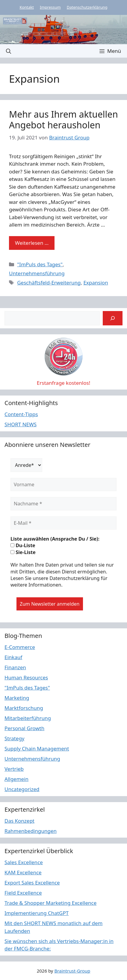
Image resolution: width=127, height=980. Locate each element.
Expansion (96, 283)
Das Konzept (19, 821)
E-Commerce (20, 647)
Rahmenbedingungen (31, 831)
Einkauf (13, 657)
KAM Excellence (23, 872)
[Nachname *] (63, 504)
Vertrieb (14, 769)
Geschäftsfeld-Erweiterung (49, 283)
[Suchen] (113, 318)
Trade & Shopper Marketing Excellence (50, 903)
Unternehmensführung (37, 273)
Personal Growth (24, 728)
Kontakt (27, 7)
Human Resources (26, 677)
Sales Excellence (24, 862)
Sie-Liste (23, 552)
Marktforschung (24, 708)
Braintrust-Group (72, 971)
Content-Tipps (21, 414)
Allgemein (16, 779)
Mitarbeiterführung (28, 718)
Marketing (17, 698)
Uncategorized (22, 789)
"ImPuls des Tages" (40, 264)
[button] (9, 51)
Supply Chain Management (37, 749)
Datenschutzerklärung (87, 7)
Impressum (50, 7)
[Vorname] (63, 484)
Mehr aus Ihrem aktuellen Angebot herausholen (63, 120)
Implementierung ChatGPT (37, 913)
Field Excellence (23, 893)
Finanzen (15, 667)
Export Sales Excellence (32, 883)
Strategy (15, 738)
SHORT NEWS (21, 424)
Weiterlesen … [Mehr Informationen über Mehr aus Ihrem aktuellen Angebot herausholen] (32, 243)
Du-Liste (23, 545)
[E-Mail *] (63, 523)
